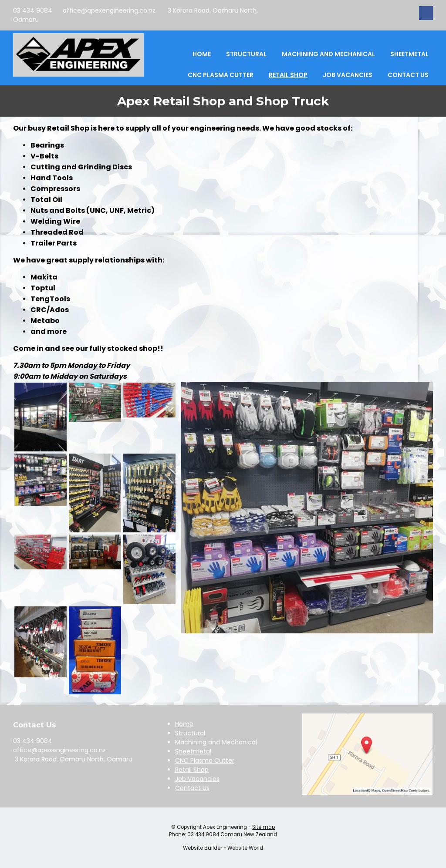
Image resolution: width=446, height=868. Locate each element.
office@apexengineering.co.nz (109, 10)
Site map (264, 827)
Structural (246, 54)
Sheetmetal (409, 54)
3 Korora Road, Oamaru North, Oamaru (73, 759)
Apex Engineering (225, 827)
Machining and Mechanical (328, 54)
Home (202, 54)
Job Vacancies (348, 75)
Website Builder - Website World (223, 848)
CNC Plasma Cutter (221, 75)
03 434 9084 (33, 10)
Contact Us (408, 75)
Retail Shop (288, 75)
